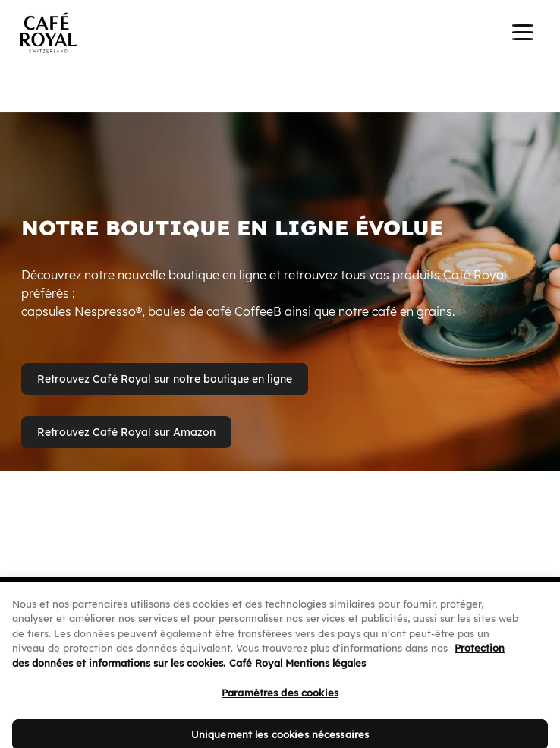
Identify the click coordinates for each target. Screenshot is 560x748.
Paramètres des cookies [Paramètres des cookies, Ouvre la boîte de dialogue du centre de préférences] (280, 702)
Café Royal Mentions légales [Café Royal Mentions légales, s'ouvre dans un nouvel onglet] (297, 672)
